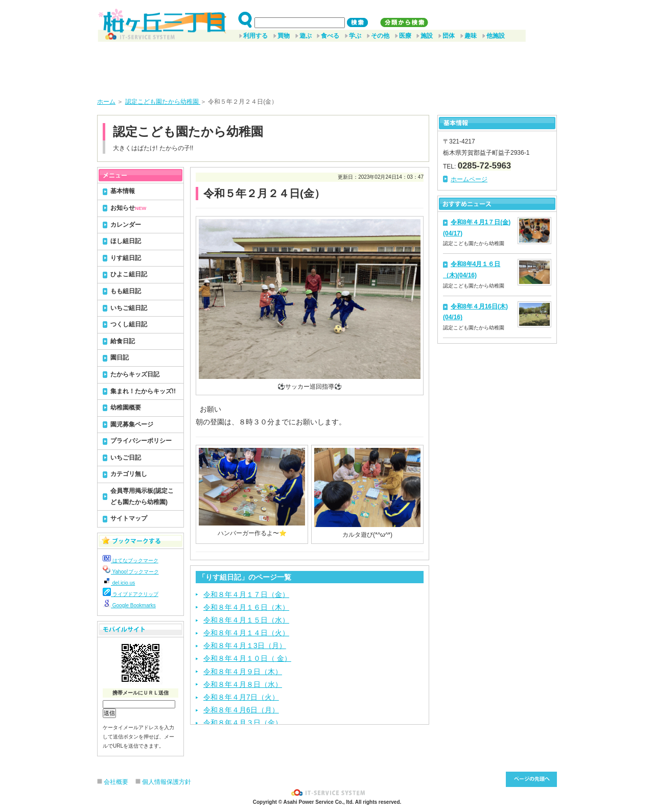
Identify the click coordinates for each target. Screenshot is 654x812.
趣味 (471, 36)
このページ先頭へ (531, 779)
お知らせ (128, 208)
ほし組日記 (126, 241)
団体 (449, 36)
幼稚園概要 (126, 408)
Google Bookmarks (129, 605)
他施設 (496, 36)
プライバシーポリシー (141, 441)
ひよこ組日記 (129, 274)
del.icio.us (119, 583)
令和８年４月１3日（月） (245, 646)
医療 (405, 36)
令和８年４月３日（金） (243, 723)
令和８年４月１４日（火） (246, 633)
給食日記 (123, 341)
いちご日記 (126, 458)
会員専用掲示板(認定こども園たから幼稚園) (142, 496)
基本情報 (123, 191)
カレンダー (126, 225)
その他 (380, 36)
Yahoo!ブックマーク (131, 572)
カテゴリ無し (129, 474)
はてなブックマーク (131, 560)
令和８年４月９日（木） (243, 672)
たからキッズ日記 (135, 374)
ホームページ (469, 179)
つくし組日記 (129, 324)
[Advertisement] (327, 66)
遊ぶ (306, 36)
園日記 (120, 357)
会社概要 (116, 782)
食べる (330, 36)
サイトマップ (129, 518)
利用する (255, 36)
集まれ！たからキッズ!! (143, 391)
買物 (284, 36)
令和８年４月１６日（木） (246, 607)
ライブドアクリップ (131, 594)
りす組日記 (126, 258)
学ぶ (355, 36)
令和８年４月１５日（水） (246, 620)
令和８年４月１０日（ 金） (247, 658)
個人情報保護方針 (167, 782)
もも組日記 (126, 291)
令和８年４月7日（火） (241, 697)
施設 (427, 36)
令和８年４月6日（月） (241, 710)
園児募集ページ (132, 424)
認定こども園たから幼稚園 (163, 102)
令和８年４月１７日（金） (246, 594)
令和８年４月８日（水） (243, 684)
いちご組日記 (129, 308)
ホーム (106, 102)
